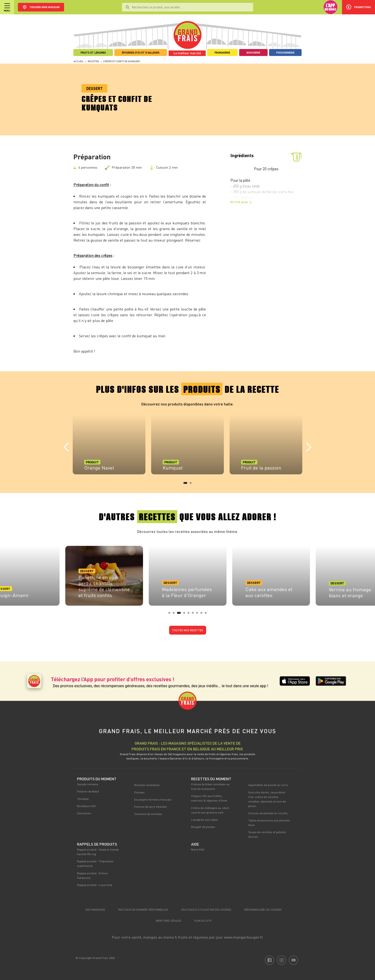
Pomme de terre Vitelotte (150, 807)
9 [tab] (207, 614)
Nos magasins (95, 910)
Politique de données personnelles (143, 910)
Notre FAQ (198, 849)
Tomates (83, 799)
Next (309, 447)
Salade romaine (88, 784)
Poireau (139, 792)
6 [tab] (194, 614)
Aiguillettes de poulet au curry (268, 785)
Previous (66, 447)
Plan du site (203, 921)
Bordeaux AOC (87, 806)
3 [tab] (179, 614)
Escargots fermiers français (153, 799)
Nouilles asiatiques (147, 785)
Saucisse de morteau (148, 814)
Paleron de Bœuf (88, 791)
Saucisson (84, 813)
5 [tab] (190, 614)
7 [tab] (199, 614)
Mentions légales (169, 921)
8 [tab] (203, 614)
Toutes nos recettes (188, 630)
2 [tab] (192, 484)
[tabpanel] (109, 444)
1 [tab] (186, 484)
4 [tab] (186, 614)
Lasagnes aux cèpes (205, 819)
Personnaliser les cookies (263, 910)
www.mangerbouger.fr (244, 937)
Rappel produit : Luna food (95, 885)
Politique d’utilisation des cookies (206, 910)
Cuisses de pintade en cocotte (268, 813)
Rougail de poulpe (203, 827)
